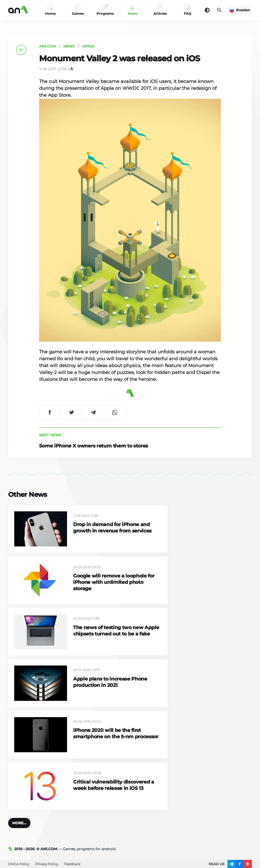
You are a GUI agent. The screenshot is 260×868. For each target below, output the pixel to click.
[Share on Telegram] (93, 412)
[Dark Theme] (207, 10)
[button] (19, 823)
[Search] (219, 10)
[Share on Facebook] (50, 412)
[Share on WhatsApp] (115, 412)
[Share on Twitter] (71, 412)
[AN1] (11, 849)
